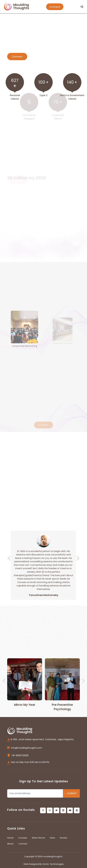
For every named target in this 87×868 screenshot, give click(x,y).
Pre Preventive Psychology (62, 707)
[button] (78, 558)
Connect (55, 7)
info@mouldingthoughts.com (27, 748)
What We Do (38, 838)
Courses (23, 838)
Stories (63, 838)
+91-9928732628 (20, 755)
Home (10, 838)
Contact (23, 844)
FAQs (52, 838)
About (10, 844)
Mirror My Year (25, 705)
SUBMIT (72, 793)
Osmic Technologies (53, 864)
